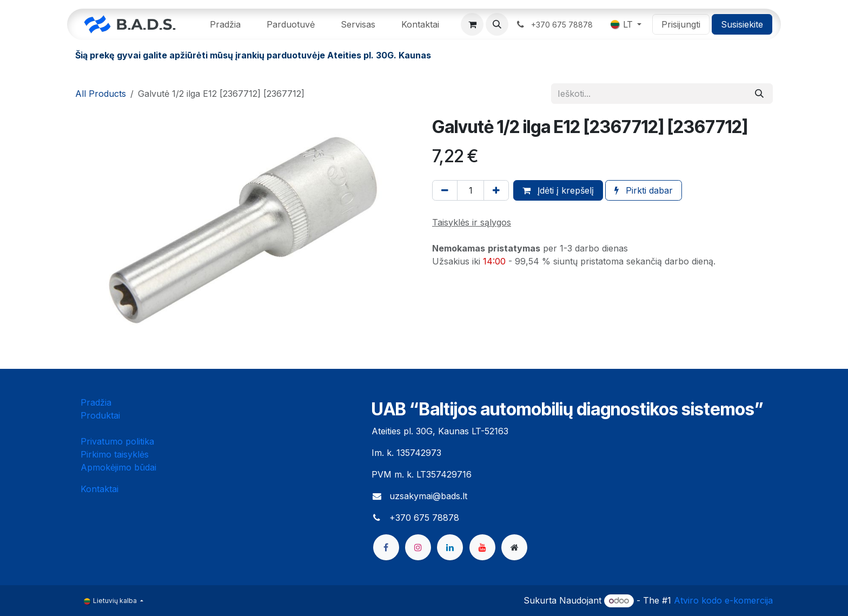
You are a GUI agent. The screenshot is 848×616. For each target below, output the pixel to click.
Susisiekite (742, 24)
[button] (497, 24)
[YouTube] (482, 547)
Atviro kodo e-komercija (723, 600)
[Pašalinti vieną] (445, 190)
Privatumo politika (117, 441)
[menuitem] (225, 24)
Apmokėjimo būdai (118, 467)
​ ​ (555, 24)
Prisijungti (681, 24)
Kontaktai (100, 489)
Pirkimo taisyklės (115, 454)
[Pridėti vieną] (496, 190)
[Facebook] (386, 547)
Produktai (100, 415)
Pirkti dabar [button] (644, 190)
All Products (101, 94)
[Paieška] (759, 94)
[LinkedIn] (450, 547)
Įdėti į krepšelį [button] (558, 190)
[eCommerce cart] (472, 24)
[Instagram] (418, 547)
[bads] (514, 547)
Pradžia (96, 402)
